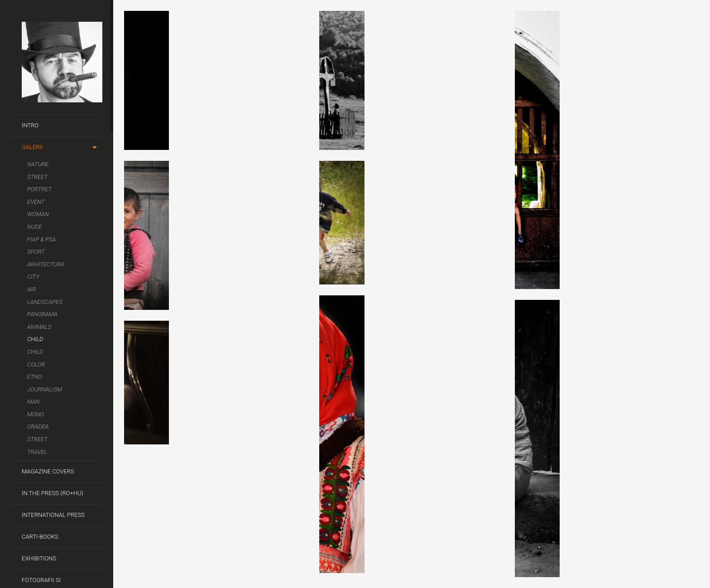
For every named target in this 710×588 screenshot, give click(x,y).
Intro (30, 125)
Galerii (32, 147)
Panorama (42, 314)
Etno (34, 377)
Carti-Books (40, 537)
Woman (38, 214)
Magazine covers (48, 471)
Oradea (38, 427)
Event (36, 202)
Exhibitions (39, 558)
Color (36, 364)
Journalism (45, 389)
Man (34, 402)
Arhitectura (46, 264)
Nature (38, 164)
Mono (36, 414)
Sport (36, 252)
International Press (53, 515)
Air (31, 289)
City (33, 277)
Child (35, 339)
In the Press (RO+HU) (53, 493)
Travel (37, 452)
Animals (39, 327)
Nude (35, 227)
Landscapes (45, 302)
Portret (39, 189)
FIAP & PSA (41, 239)
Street (37, 177)
